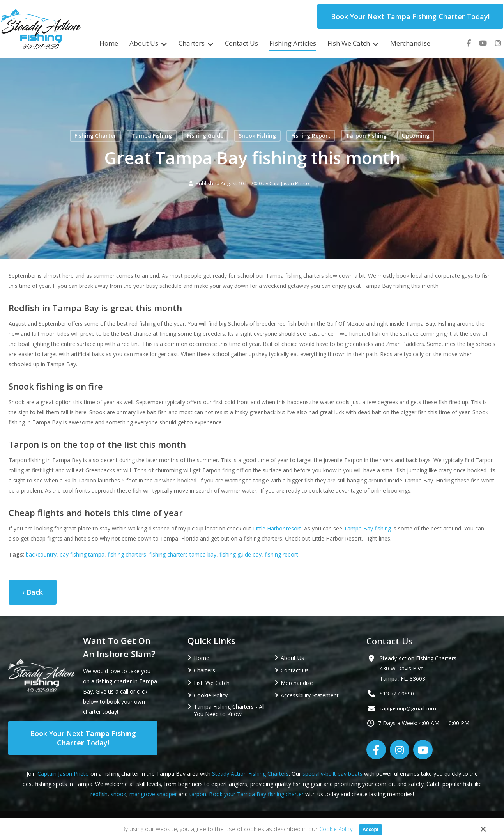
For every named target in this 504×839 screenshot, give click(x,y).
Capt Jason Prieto (289, 184)
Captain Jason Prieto (63, 774)
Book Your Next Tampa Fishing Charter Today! (410, 16)
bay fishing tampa (82, 554)
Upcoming (416, 136)
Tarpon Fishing (366, 136)
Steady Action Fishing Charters (250, 774)
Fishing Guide (205, 136)
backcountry (41, 554)
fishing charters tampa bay (183, 554)
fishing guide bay (241, 554)
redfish (99, 794)
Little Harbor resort (277, 528)
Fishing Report (311, 136)
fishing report (281, 554)
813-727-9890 (397, 693)
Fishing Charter (95, 136)
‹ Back (33, 592)
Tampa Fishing (152, 136)
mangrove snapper (153, 794)
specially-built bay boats (332, 774)
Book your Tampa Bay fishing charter (256, 794)
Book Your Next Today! (83, 738)
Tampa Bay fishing (367, 528)
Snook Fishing (257, 136)
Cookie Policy (334, 829)
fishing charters (127, 554)
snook (118, 794)
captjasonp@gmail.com (409, 708)
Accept (371, 829)
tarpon (198, 794)
